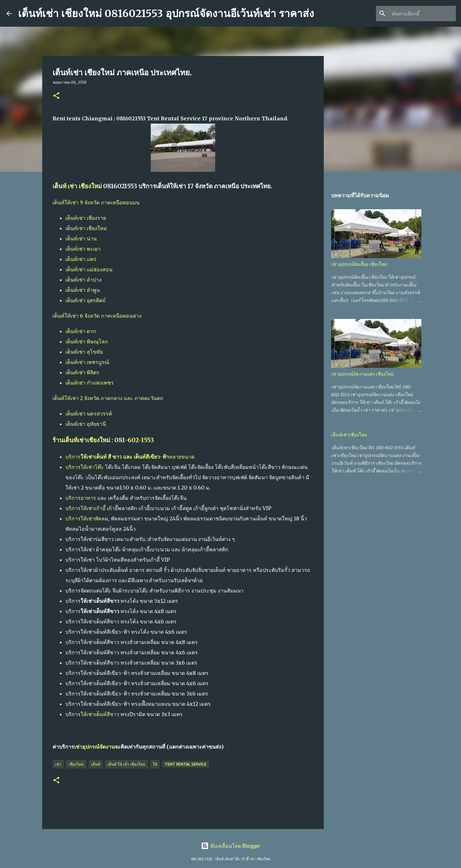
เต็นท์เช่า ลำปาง (83, 280)
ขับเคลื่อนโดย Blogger (231, 846)
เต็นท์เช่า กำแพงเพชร (90, 383)
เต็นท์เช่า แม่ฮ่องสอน (89, 269)
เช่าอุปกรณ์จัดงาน (94, 747)
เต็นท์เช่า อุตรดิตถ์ (86, 300)
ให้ (155, 764)
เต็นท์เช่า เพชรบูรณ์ (87, 362)
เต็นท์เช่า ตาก (81, 331)
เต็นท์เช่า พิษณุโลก (87, 341)
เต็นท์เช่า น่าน (81, 238)
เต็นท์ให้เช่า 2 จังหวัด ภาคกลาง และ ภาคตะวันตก (108, 398)
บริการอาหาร (81, 498)
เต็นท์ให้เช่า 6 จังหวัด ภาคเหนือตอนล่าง (97, 316)
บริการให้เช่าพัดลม (87, 518)
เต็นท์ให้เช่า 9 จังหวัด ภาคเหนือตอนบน (96, 202)
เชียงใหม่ (76, 764)
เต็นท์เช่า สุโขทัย (84, 352)
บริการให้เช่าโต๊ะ (85, 467)
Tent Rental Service (186, 764)
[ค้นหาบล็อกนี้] (422, 14)
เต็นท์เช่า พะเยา (83, 249)
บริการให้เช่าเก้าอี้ (86, 508)
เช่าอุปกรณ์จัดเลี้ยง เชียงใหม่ (359, 264)
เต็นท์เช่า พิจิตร (82, 372)
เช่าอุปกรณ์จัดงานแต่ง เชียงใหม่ (362, 374)
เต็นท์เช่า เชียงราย (86, 218)
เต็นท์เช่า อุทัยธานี (86, 424)
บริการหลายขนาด (130, 457)
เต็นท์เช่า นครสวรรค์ (89, 414)
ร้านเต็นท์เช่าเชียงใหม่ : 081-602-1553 (103, 440)
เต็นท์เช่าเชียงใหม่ (349, 435)
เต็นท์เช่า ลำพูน (83, 290)
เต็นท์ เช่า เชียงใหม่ (77, 186)
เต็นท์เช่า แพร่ (81, 259)
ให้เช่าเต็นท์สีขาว (100, 714)
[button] (56, 96)
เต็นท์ (96, 764)
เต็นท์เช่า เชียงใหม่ (86, 228)
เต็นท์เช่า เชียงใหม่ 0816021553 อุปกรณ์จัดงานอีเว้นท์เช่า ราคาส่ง (166, 14)
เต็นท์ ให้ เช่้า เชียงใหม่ (126, 764)
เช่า (58, 764)
